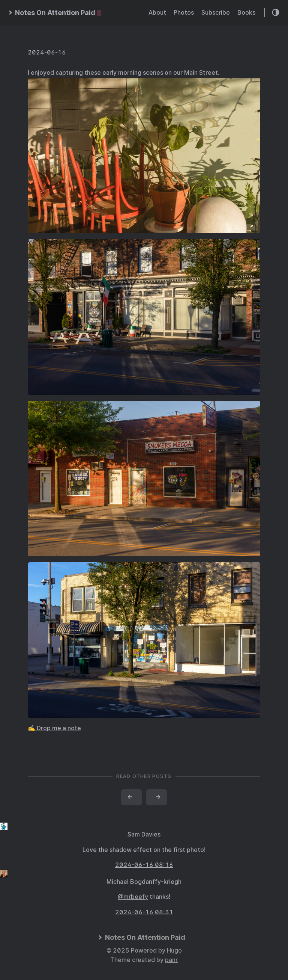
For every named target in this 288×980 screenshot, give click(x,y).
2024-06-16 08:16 (144, 865)
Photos (184, 13)
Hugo (174, 951)
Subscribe (216, 13)
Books (246, 13)
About (157, 13)
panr (171, 960)
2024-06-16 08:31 (144, 912)
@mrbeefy (133, 897)
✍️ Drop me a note (54, 728)
